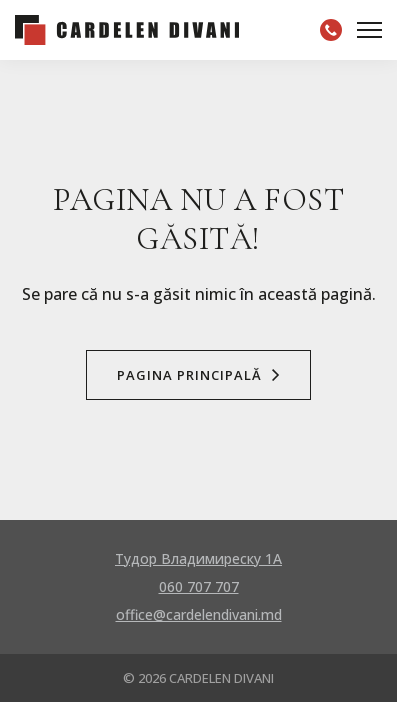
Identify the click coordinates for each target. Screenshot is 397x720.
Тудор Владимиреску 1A (198, 558)
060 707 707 (199, 586)
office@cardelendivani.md (199, 614)
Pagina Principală (198, 375)
